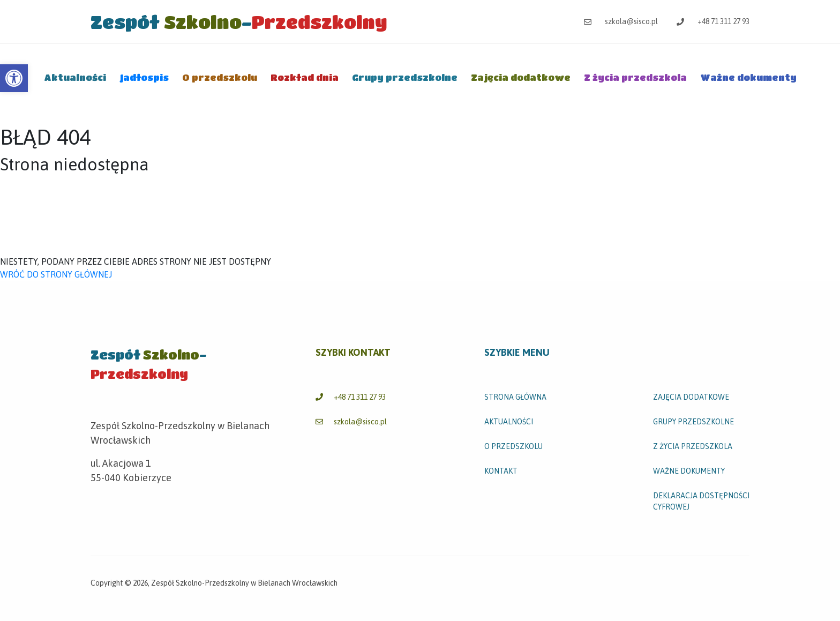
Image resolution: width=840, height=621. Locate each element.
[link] (14, 78)
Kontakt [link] (501, 471)
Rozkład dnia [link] (305, 77)
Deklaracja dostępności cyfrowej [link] (701, 501)
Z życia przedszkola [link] (635, 77)
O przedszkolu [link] (220, 77)
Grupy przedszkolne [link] (405, 77)
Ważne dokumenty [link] (748, 77)
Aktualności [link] (75, 77)
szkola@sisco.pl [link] (621, 21)
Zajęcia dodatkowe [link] (521, 77)
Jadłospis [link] (144, 77)
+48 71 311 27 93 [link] (713, 21)
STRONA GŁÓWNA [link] (515, 397)
